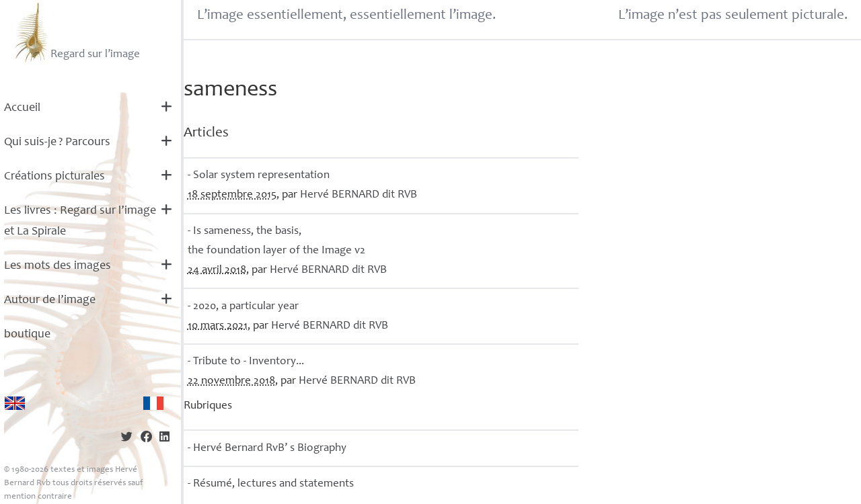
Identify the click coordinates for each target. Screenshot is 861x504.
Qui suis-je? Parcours (57, 142)
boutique (27, 335)
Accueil (22, 108)
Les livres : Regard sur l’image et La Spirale (80, 221)
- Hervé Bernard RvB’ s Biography (267, 449)
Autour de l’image (50, 300)
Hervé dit (359, 195)
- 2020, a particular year (243, 307)
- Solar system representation (259, 176)
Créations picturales (54, 177)
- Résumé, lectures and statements (271, 484)
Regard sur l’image (76, 32)
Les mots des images (58, 266)
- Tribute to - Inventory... (246, 362)
